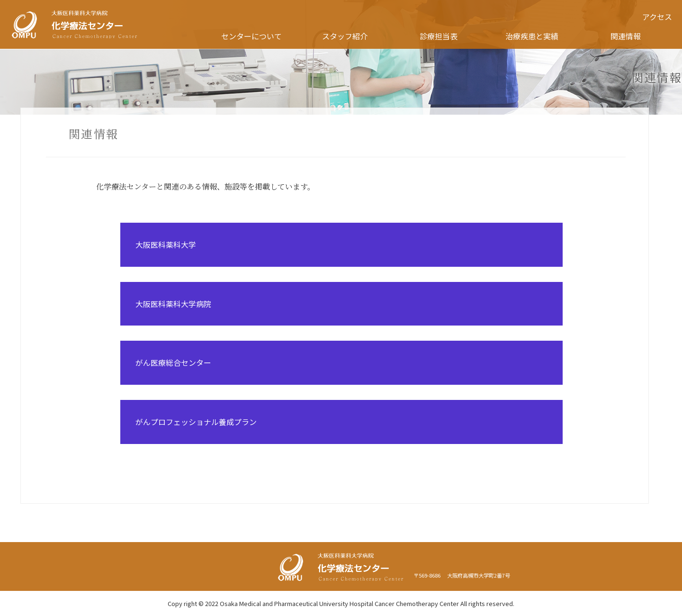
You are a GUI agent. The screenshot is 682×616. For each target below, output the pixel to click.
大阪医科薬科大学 (166, 245)
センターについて (251, 36)
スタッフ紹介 (345, 36)
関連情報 (626, 36)
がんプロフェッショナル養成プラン (196, 422)
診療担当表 (439, 36)
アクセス (657, 17)
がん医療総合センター (173, 362)
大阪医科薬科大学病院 (173, 304)
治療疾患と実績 (532, 36)
